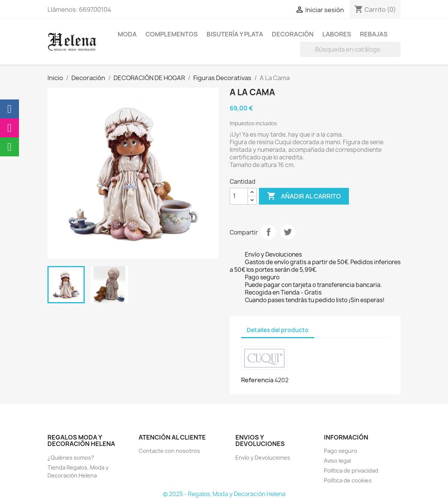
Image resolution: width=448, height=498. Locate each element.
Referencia (257, 380)
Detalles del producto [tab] (278, 330)
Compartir (268, 232)
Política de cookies (348, 480)
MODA (127, 34)
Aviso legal (337, 461)
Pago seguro (341, 451)
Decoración (293, 34)
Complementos (172, 34)
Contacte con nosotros (169, 451)
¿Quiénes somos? (71, 458)
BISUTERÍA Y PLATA (235, 34)
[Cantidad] (239, 196)
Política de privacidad (351, 470)
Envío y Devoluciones (263, 458)
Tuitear (288, 232)
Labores (337, 34)
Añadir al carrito (304, 196)
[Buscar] (350, 49)
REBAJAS (374, 34)
